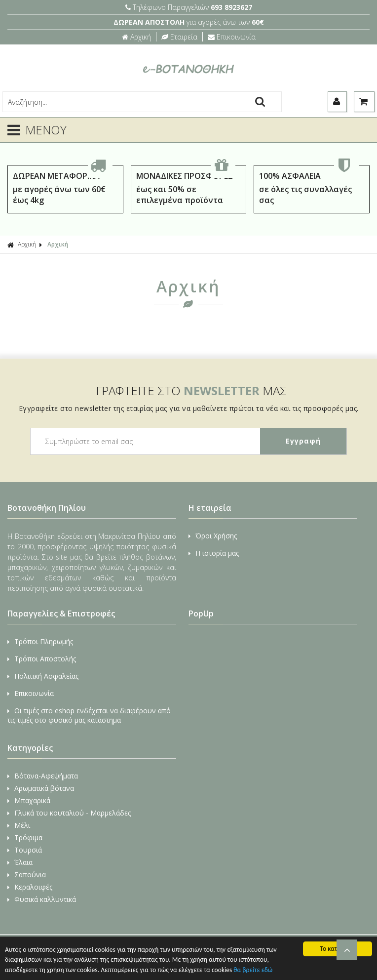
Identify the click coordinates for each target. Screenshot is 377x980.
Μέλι (19, 825)
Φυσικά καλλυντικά (42, 899)
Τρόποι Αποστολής (42, 659)
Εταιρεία (179, 37)
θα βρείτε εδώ (253, 970)
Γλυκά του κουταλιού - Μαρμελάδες (69, 813)
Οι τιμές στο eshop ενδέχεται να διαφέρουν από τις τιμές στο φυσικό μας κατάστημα (89, 715)
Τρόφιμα (25, 837)
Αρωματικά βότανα (41, 788)
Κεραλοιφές (30, 887)
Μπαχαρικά (29, 800)
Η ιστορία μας (214, 553)
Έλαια (20, 862)
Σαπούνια (27, 875)
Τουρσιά (25, 850)
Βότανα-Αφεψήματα (43, 776)
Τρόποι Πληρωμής (40, 641)
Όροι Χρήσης (213, 536)
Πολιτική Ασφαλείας (43, 676)
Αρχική (136, 37)
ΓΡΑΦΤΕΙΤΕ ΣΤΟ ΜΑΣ (191, 390)
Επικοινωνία (232, 37)
